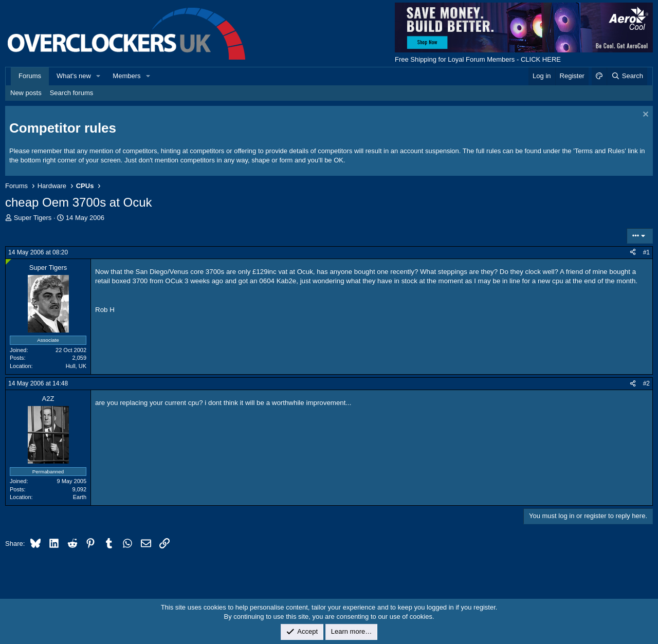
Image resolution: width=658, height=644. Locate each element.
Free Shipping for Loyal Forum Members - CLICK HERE (478, 59)
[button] (99, 76)
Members (126, 76)
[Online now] (8, 262)
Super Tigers (33, 218)
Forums (30, 76)
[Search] (627, 76)
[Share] (633, 253)
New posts (26, 93)
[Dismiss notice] (644, 115)
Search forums (72, 93)
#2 (646, 383)
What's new (74, 76)
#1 (646, 252)
